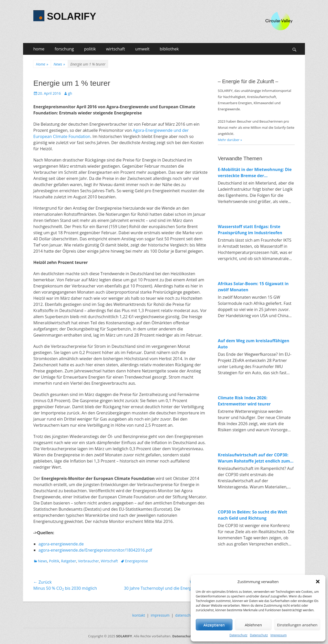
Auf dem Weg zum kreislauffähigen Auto (254, 344)
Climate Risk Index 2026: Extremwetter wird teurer (244, 401)
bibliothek (169, 49)
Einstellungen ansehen (297, 625)
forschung (64, 49)
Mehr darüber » (230, 140)
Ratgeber (69, 561)
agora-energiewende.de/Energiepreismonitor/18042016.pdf (95, 550)
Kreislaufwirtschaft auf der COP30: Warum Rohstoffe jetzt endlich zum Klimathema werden (254, 458)
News (59, 64)
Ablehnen (253, 625)
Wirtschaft (109, 561)
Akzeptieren (214, 625)
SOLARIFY (71, 16)
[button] (318, 582)
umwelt (142, 49)
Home (42, 64)
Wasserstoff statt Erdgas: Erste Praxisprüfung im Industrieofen (250, 230)
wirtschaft (116, 49)
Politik (54, 561)
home (39, 49)
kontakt (139, 615)
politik (90, 49)
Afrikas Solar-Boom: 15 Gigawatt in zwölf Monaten (253, 287)
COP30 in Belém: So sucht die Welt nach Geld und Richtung (253, 515)
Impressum (278, 635)
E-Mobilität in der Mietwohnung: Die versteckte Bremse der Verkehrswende (255, 173)
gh (70, 93)
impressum (160, 615)
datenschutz (186, 615)
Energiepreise (136, 561)
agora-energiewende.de (61, 544)
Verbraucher (89, 561)
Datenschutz (238, 635)
